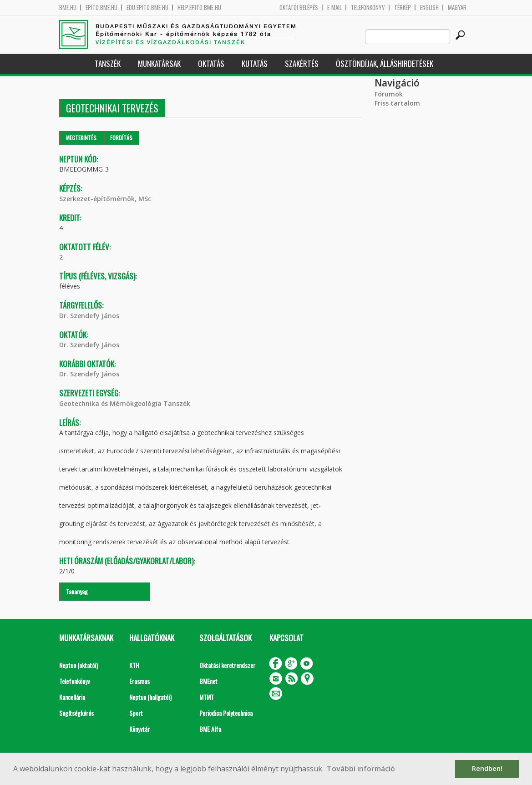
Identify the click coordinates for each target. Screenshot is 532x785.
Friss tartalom (397, 103)
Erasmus (139, 681)
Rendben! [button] (487, 768)
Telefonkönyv (368, 8)
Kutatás (255, 63)
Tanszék (108, 63)
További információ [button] (361, 769)
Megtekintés (81, 138)
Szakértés (302, 63)
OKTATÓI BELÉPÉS (299, 8)
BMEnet (208, 681)
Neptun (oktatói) (79, 665)
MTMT (207, 697)
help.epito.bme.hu (199, 8)
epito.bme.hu (101, 8)
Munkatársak (159, 63)
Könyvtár (139, 729)
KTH (134, 665)
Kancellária (72, 697)
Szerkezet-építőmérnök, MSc (105, 199)
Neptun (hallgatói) (150, 697)
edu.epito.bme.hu (147, 8)
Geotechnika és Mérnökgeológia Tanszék (125, 403)
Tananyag (77, 591)
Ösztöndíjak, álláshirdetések (385, 63)
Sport (136, 713)
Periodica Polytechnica (226, 713)
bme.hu (68, 8)
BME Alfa (210, 729)
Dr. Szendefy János (89, 316)
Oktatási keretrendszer (227, 665)
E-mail (334, 8)
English (429, 8)
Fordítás (121, 138)
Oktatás (211, 63)
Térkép (403, 8)
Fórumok (389, 94)
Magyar (457, 8)
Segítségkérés (76, 713)
